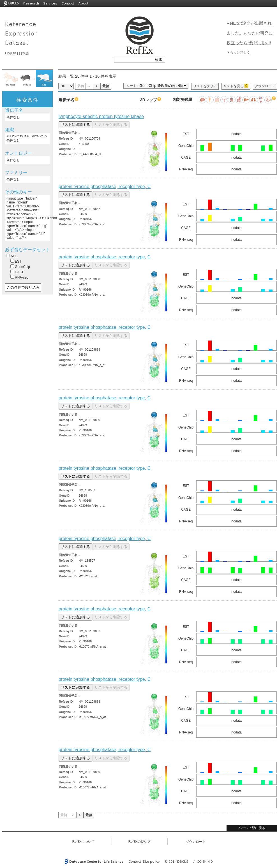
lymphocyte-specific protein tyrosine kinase (101, 116)
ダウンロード (265, 86)
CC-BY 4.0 (205, 861)
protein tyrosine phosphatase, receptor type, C (105, 187)
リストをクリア (205, 86)
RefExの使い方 (140, 842)
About (83, 3)
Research (31, 3)
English (11, 53)
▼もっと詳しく (238, 52)
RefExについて (84, 842)
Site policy (151, 861)
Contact (68, 3)
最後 (106, 86)
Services (50, 3)
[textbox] (133, 59)
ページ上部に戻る (252, 828)
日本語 (24, 53)
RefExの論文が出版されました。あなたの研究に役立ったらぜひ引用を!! (250, 33)
